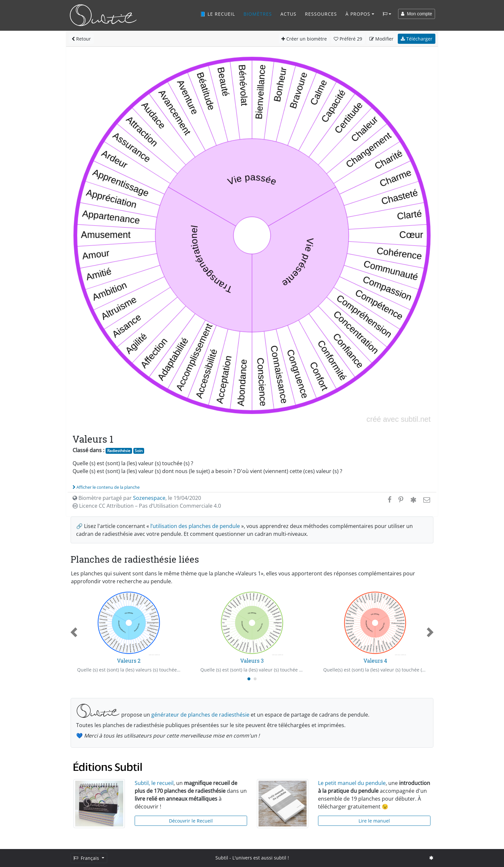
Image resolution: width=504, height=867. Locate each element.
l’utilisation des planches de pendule (195, 526)
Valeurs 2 (129, 661)
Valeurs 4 (375, 661)
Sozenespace (149, 498)
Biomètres (258, 14)
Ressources (321, 14)
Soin (139, 451)
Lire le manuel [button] (374, 821)
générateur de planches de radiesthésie (200, 715)
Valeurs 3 (252, 661)
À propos (358, 14)
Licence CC (147, 506)
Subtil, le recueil (154, 783)
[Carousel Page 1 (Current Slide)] (249, 679)
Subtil (222, 858)
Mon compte (417, 14)
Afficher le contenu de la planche (106, 487)
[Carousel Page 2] (255, 679)
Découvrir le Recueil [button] (191, 821)
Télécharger (417, 39)
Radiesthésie (119, 451)
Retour (81, 39)
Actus (288, 14)
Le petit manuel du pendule (352, 783)
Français (87, 858)
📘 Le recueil (217, 14)
